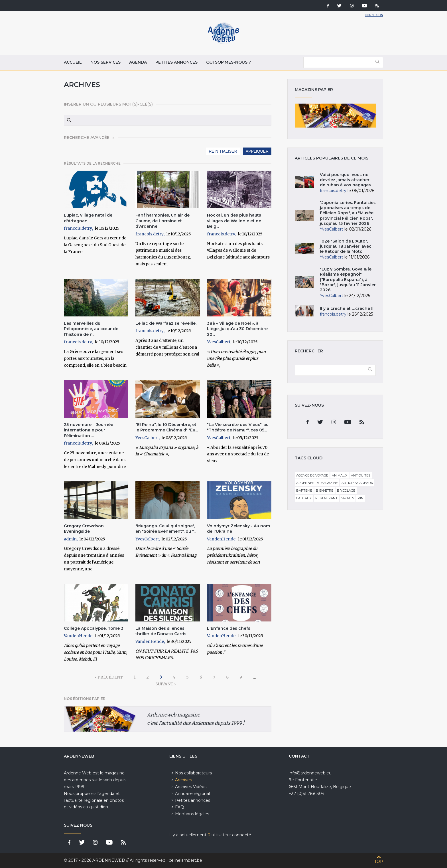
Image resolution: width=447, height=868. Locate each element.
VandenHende (221, 539)
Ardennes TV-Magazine (317, 483)
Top (379, 861)
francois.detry (78, 228)
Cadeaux (304, 498)
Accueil (73, 62)
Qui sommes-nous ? (228, 62)
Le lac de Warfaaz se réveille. (166, 323)
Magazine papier (335, 116)
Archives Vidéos (191, 787)
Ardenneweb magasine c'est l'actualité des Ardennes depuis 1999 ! (196, 719)
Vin (361, 498)
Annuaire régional (192, 794)
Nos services (105, 62)
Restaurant (326, 498)
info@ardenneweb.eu (310, 773)
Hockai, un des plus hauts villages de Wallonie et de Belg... (234, 221)
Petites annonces (176, 62)
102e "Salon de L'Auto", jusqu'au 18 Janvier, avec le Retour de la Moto (346, 246)
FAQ (179, 807)
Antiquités (361, 475)
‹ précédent (109, 677)
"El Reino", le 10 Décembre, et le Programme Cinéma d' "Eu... (167, 427)
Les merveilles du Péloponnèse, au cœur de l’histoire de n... (91, 329)
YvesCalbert (219, 342)
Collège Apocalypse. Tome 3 (94, 628)
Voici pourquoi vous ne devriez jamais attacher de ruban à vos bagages (345, 180)
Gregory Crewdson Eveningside (84, 529)
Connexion (374, 15)
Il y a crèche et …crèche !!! (347, 308)
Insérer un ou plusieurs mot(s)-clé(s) (108, 104)
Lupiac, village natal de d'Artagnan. (88, 218)
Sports (348, 498)
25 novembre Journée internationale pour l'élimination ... (89, 430)
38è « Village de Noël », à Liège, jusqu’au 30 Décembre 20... (237, 329)
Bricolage (346, 490)
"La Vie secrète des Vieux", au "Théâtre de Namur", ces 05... (238, 427)
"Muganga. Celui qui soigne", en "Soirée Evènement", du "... (166, 529)
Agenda (138, 62)
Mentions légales (192, 814)
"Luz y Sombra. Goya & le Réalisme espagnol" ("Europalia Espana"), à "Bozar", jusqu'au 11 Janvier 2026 (348, 279)
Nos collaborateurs (193, 773)
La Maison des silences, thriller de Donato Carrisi (161, 631)
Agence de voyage (312, 475)
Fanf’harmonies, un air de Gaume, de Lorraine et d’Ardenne (162, 221)
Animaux (340, 475)
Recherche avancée (87, 138)
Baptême (304, 490)
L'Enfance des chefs (229, 628)
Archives (183, 780)
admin (70, 539)
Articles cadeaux (357, 483)
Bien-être (325, 490)
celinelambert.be (185, 860)
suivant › (166, 684)
